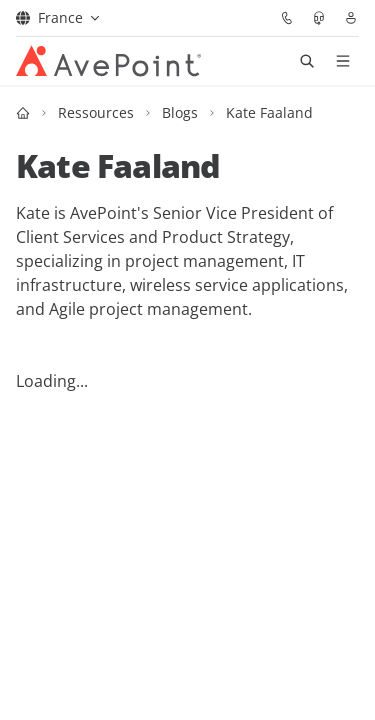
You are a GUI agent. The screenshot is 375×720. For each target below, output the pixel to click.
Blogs (180, 112)
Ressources (96, 112)
